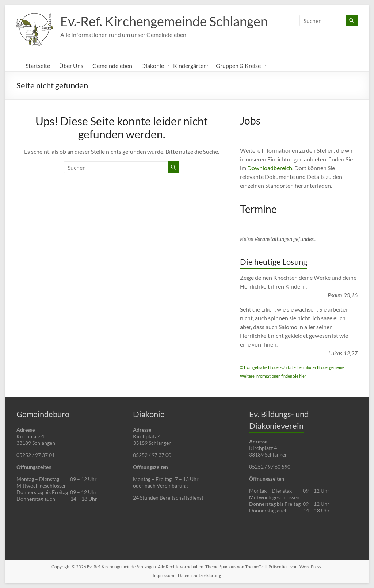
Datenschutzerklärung (199, 575)
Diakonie (153, 66)
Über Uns (71, 66)
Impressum (163, 575)
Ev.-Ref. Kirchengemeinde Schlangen (164, 21)
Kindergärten (190, 66)
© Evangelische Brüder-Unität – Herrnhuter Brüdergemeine (292, 367)
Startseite (38, 66)
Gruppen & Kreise (238, 66)
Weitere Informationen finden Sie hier (273, 376)
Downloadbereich (270, 168)
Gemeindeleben (112, 66)
